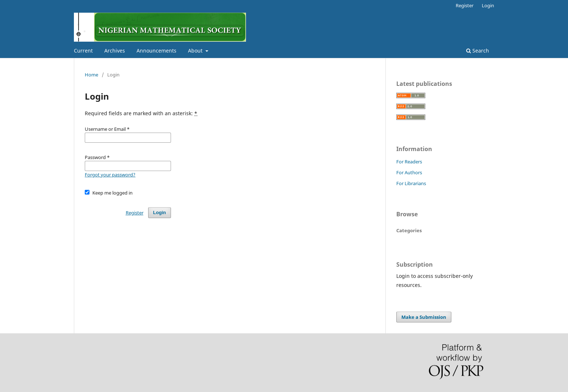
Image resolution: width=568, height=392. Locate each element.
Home (91, 75)
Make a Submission (424, 317)
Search (478, 51)
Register (465, 5)
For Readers (409, 162)
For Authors (409, 172)
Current (83, 51)
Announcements (156, 51)
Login (488, 5)
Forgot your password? (110, 175)
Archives (115, 51)
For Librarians (411, 183)
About (196, 51)
